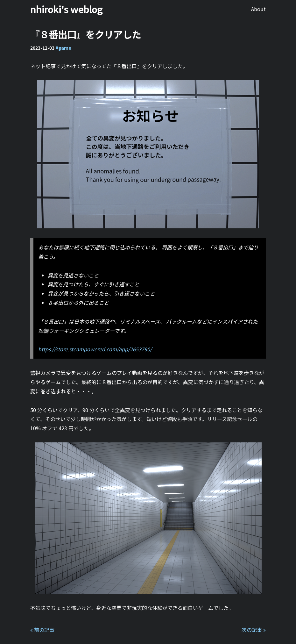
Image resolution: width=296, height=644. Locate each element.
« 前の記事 (42, 630)
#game (63, 48)
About (258, 9)
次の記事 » (254, 630)
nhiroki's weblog (66, 9)
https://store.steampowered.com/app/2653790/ (95, 349)
